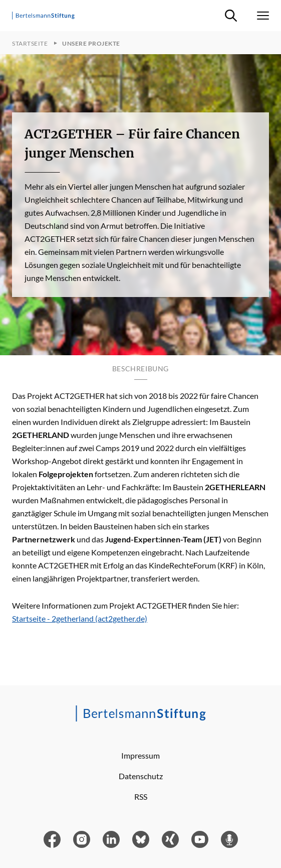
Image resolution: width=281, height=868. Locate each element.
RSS (141, 797)
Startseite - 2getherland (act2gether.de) (80, 618)
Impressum (140, 755)
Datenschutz (141, 776)
